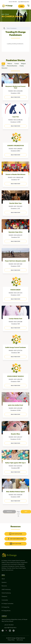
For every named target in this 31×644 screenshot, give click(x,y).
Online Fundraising (6, 593)
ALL (3, 64)
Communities (5, 600)
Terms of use (20, 640)
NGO (3, 66)
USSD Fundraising (6, 590)
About (3, 579)
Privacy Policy (11, 640)
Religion (23, 64)
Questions (4, 582)
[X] (7, 630)
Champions (4, 597)
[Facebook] (3, 631)
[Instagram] (14, 631)
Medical (10, 64)
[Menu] (28, 6)
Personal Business (12, 66)
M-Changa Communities (8, 604)
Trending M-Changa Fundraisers (15, 33)
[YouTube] (10, 631)
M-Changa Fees (5, 607)
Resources (4, 586)
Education (4, 68)
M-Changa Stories (6, 611)
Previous (9, 512)
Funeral (17, 64)
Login (21, 6)
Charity (22, 66)
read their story (15, 97)
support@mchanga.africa (24, 2)
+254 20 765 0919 (13, 2)
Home (3, 14)
